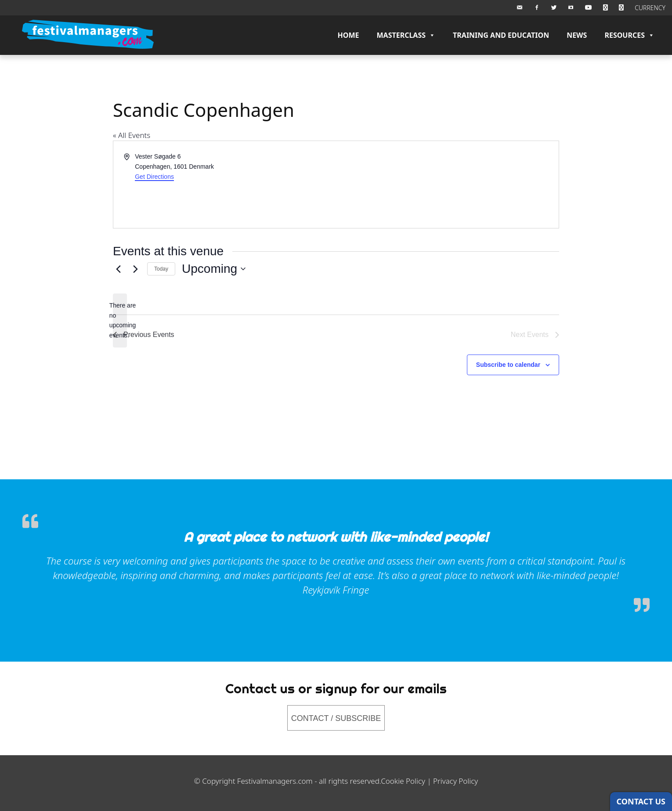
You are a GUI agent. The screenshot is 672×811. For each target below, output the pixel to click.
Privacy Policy (455, 781)
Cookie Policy (403, 781)
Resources (629, 35)
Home (349, 35)
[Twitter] (554, 8)
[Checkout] (621, 8)
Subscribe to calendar (508, 365)
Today (161, 269)
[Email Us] (520, 8)
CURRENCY (650, 8)
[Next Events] (135, 269)
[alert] (120, 320)
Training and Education (501, 35)
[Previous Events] (118, 269)
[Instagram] (571, 8)
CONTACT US (641, 801)
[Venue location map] (447, 185)
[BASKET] (605, 8)
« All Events (132, 135)
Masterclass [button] (406, 35)
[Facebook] (537, 8)
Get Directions (154, 177)
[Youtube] (589, 8)
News (577, 35)
